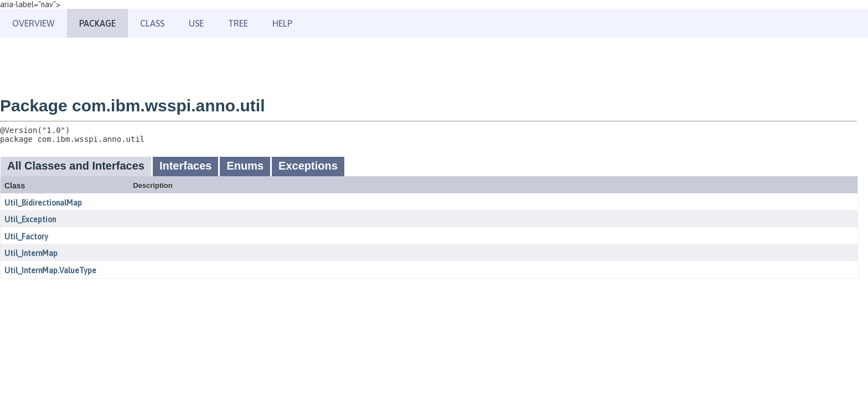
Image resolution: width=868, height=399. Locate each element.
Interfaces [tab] (186, 166)
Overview (33, 23)
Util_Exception (30, 219)
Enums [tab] (245, 166)
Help (282, 23)
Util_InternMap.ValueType (50, 270)
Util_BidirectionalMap (43, 203)
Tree (238, 23)
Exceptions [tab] (308, 166)
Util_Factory (26, 237)
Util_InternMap (31, 253)
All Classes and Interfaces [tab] (76, 166)
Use (196, 23)
